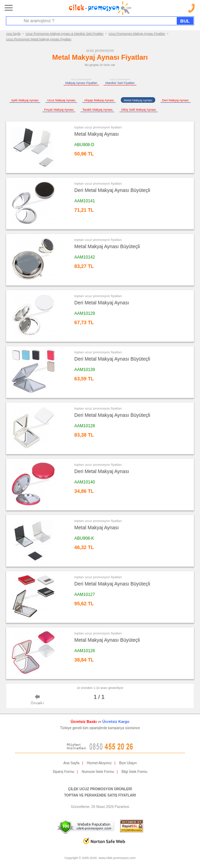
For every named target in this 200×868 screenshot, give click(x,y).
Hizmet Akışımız (99, 763)
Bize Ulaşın (128, 763)
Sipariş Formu (64, 772)
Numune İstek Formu (98, 772)
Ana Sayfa (14, 34)
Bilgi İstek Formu (134, 772)
